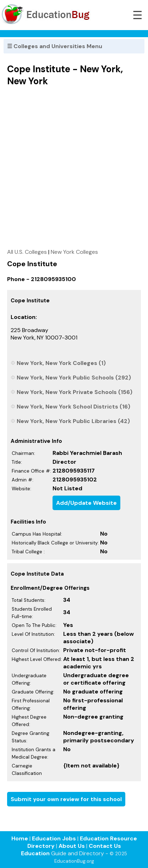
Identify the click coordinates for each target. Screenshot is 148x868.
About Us (72, 846)
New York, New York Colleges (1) (61, 363)
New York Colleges (74, 252)
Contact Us (105, 846)
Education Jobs (54, 838)
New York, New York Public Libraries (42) (73, 421)
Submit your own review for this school (66, 799)
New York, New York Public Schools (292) (74, 378)
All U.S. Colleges (27, 252)
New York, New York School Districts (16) (73, 407)
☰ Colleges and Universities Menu (55, 46)
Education (35, 853)
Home (20, 838)
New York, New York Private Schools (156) (75, 392)
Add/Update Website (86, 503)
